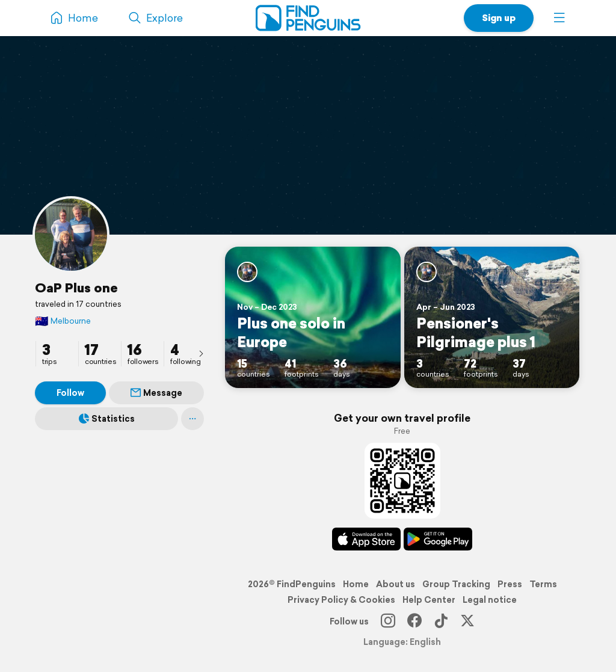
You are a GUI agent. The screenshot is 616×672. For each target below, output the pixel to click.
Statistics (107, 419)
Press (510, 584)
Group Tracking (456, 584)
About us (396, 584)
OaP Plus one (76, 288)
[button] (559, 18)
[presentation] (201, 353)
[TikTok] (441, 621)
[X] (467, 621)
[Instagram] (388, 621)
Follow (70, 393)
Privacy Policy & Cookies (341, 600)
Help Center (429, 600)
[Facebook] (414, 621)
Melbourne (63, 321)
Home (356, 584)
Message (156, 393)
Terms (543, 584)
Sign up (499, 18)
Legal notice (490, 600)
